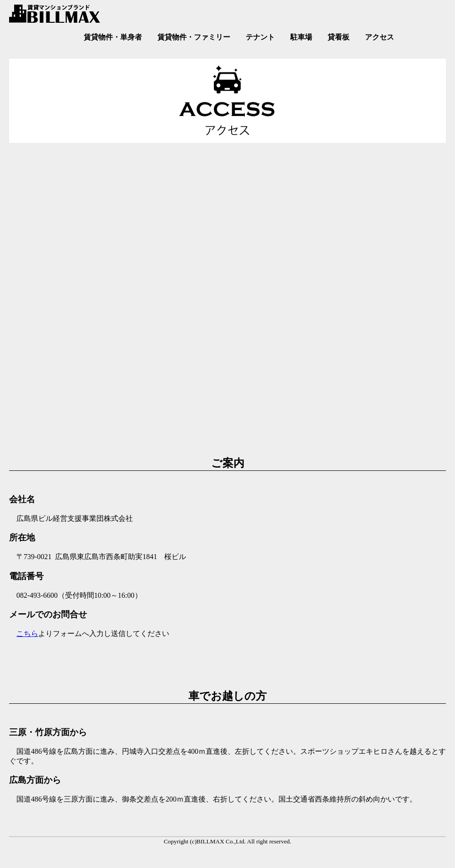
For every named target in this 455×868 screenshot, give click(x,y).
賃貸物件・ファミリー (194, 37)
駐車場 (301, 37)
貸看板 (339, 37)
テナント (260, 37)
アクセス (379, 37)
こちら (27, 633)
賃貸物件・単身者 (113, 37)
